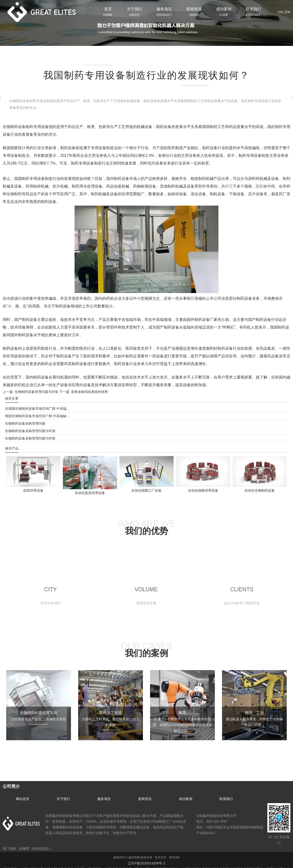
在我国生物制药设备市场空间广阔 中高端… (37, 409)
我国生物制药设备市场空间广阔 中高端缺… (37, 416)
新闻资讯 (145, 799)
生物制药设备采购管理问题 (25, 423)
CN (280, 12)
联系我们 (226, 799)
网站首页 (23, 799)
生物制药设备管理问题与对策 (36, 392)
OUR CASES (146, 650)
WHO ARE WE (146, 527)
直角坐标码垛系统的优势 (89, 392)
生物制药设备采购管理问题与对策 (30, 438)
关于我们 (63, 799)
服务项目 (104, 799)
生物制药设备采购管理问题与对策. (31, 431)
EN (288, 12)
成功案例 (186, 799)
